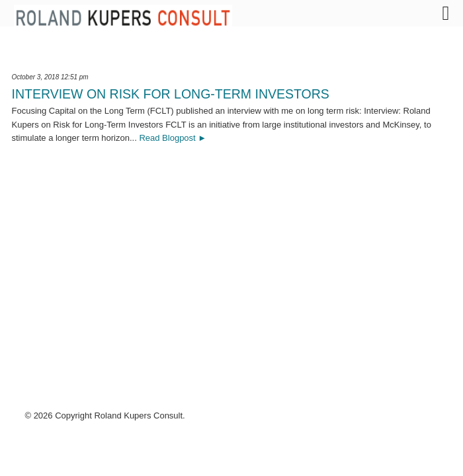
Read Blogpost (167, 138)
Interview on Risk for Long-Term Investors (171, 94)
